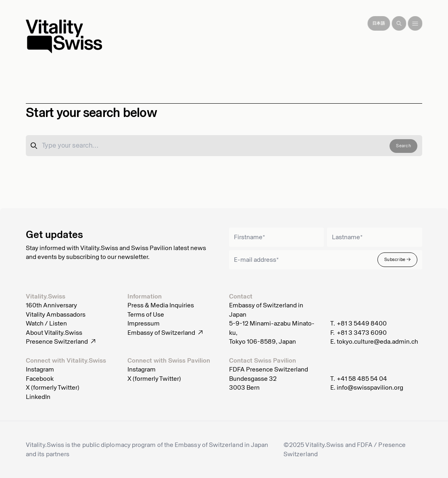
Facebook (40, 379)
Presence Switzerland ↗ (61, 342)
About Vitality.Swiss (54, 333)
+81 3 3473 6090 (362, 333)
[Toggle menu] (415, 23)
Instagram (40, 369)
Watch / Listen (46, 324)
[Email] (326, 260)
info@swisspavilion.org (370, 388)
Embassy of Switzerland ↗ (165, 333)
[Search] (399, 23)
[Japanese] (379, 23)
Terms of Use (146, 315)
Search (403, 146)
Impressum (144, 324)
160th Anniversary (51, 305)
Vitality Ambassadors (56, 315)
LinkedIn (38, 397)
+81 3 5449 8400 (362, 324)
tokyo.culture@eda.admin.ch (377, 342)
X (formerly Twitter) (52, 388)
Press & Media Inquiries (161, 305)
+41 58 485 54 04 (362, 379)
